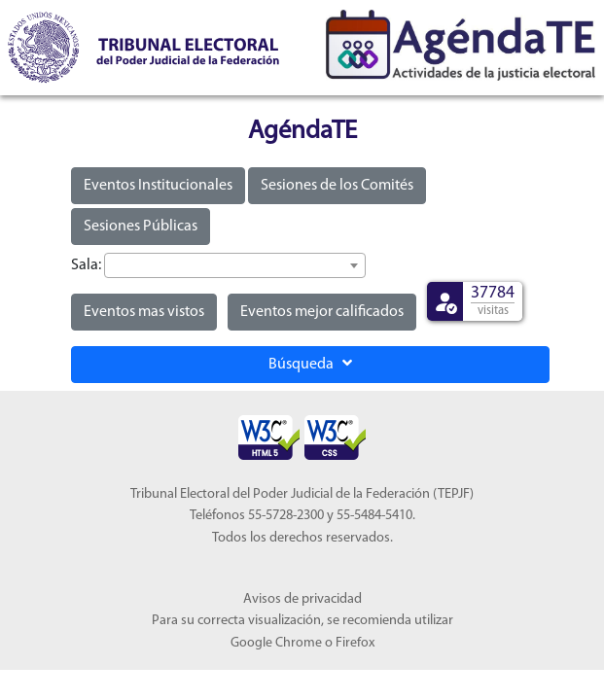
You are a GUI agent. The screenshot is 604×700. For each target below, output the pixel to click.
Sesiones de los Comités (337, 186)
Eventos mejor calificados (322, 312)
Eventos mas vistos (144, 312)
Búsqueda (310, 364)
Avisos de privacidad (302, 599)
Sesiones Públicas (141, 227)
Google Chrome (276, 643)
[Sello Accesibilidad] (270, 425)
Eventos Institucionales (158, 186)
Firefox (355, 643)
